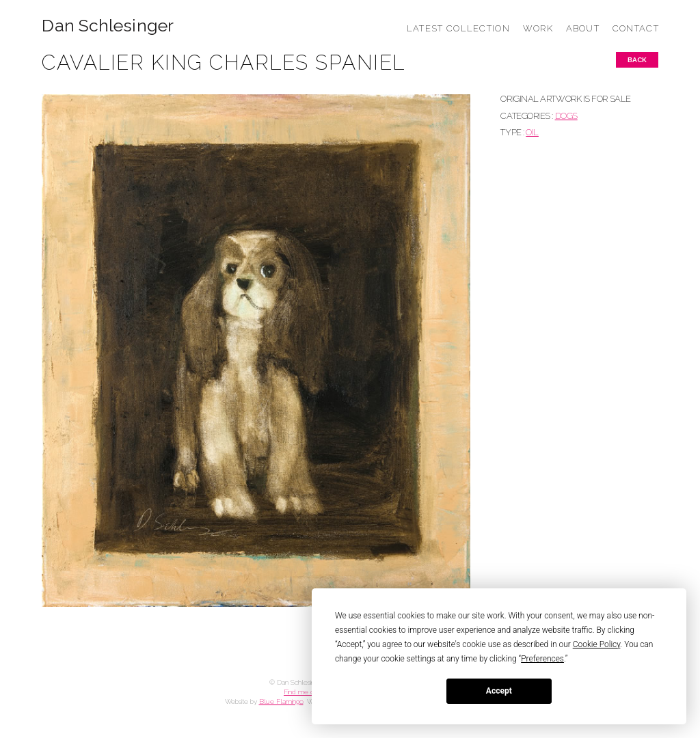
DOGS (566, 116)
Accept (499, 691)
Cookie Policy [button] (597, 644)
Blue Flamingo (281, 701)
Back (637, 60)
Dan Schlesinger (108, 26)
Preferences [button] (542, 659)
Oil (532, 132)
